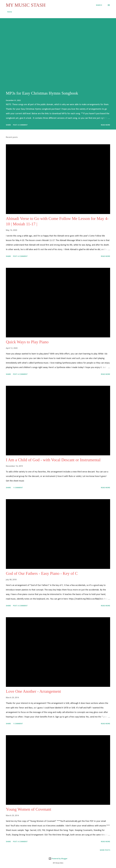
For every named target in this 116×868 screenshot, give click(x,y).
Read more (106, 125)
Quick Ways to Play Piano (27, 342)
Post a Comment (20, 125)
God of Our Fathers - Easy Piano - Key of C (42, 573)
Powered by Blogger (58, 859)
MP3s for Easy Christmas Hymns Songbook (42, 93)
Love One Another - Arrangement (33, 691)
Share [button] (8, 125)
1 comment (18, 488)
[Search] (99, 5)
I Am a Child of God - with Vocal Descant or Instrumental (53, 460)
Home (10, 12)
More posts (105, 850)
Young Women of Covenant (29, 809)
